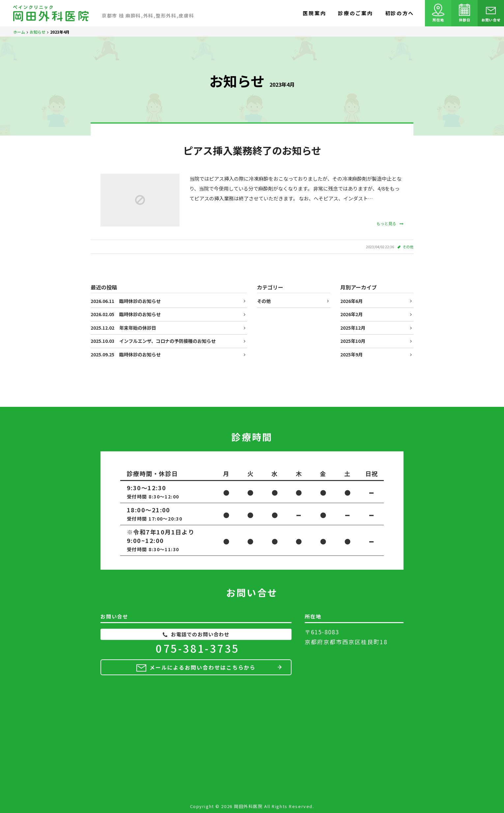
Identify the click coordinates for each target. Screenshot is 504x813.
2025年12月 (353, 328)
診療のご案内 (355, 13)
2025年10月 (353, 341)
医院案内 (314, 13)
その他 (408, 247)
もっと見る (390, 223)
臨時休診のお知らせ (126, 301)
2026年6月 (351, 301)
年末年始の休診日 (123, 328)
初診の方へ (400, 13)
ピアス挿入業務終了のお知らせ (252, 150)
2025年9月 (351, 354)
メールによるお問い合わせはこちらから (203, 667)
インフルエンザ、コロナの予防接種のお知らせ (153, 341)
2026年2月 (351, 314)
